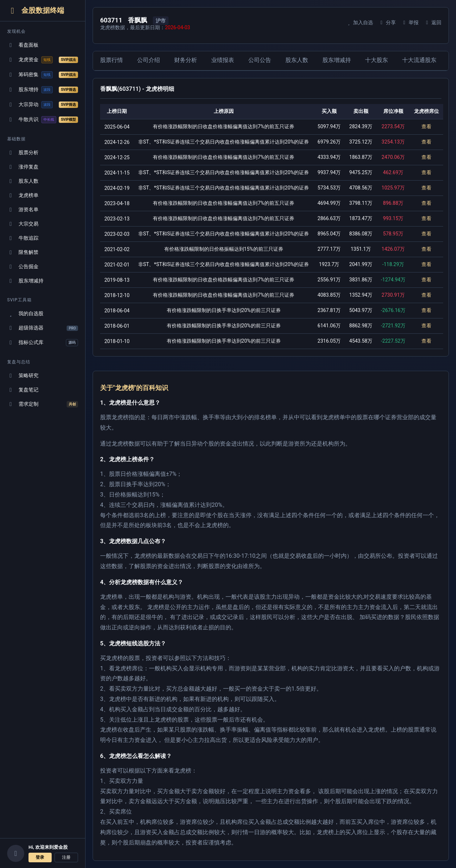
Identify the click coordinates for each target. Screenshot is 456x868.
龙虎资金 (43, 60)
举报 (410, 22)
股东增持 (43, 90)
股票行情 (112, 60)
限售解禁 (23, 252)
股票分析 (23, 153)
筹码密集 (43, 75)
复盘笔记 (23, 390)
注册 (66, 857)
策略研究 (23, 376)
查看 (426, 126)
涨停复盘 (23, 167)
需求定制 (43, 404)
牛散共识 (43, 120)
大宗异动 (43, 105)
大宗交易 (23, 224)
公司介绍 (149, 60)
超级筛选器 (43, 328)
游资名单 (23, 210)
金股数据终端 (36, 11)
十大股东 (377, 60)
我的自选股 (25, 314)
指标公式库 (43, 343)
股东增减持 (25, 281)
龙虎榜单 (23, 195)
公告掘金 (23, 267)
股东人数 (23, 181)
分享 (387, 22)
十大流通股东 (419, 60)
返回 (433, 22)
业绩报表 (223, 60)
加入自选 (359, 22)
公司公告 (260, 60)
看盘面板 (23, 45)
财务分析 (186, 60)
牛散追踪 (23, 238)
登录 (40, 857)
